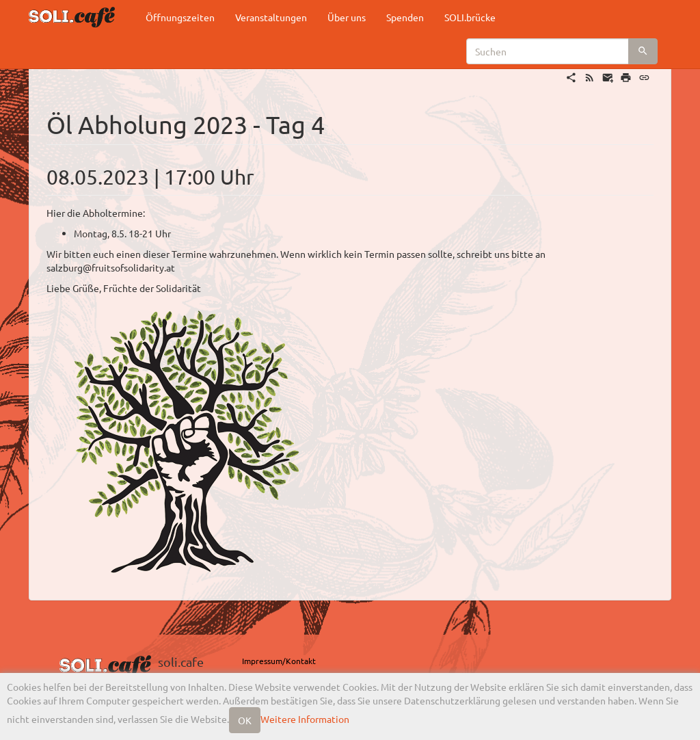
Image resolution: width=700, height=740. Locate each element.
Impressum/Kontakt (279, 661)
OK (245, 720)
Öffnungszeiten (180, 17)
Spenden (405, 17)
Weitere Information (305, 719)
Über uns (347, 17)
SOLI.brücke (470, 17)
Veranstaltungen (271, 17)
